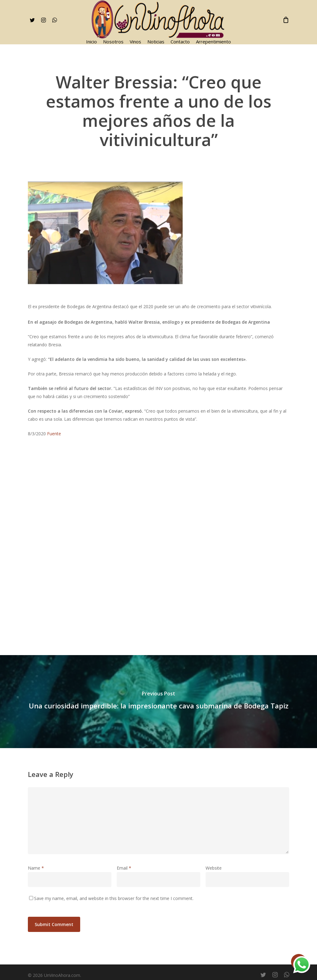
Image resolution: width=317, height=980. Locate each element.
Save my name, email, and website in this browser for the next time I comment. (114, 898)
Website (214, 868)
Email (124, 868)
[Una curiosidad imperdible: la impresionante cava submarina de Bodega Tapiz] (158, 702)
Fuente (54, 434)
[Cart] (286, 20)
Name (36, 868)
